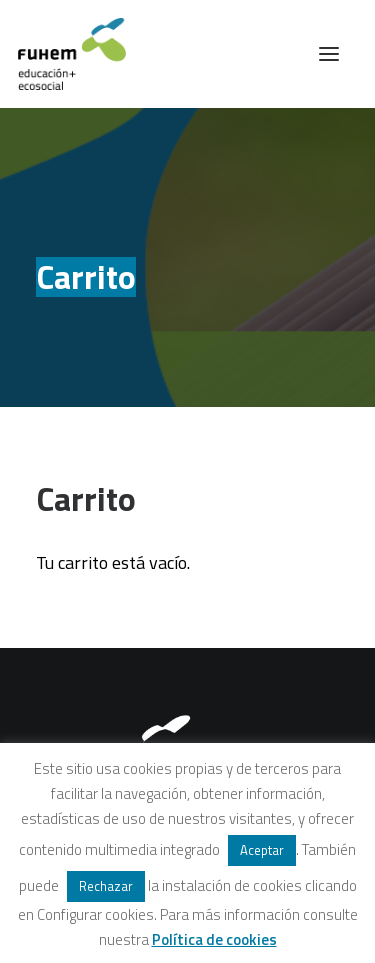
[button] (329, 54)
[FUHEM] (63, 54)
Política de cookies (214, 939)
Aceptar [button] (262, 850)
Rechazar (106, 886)
